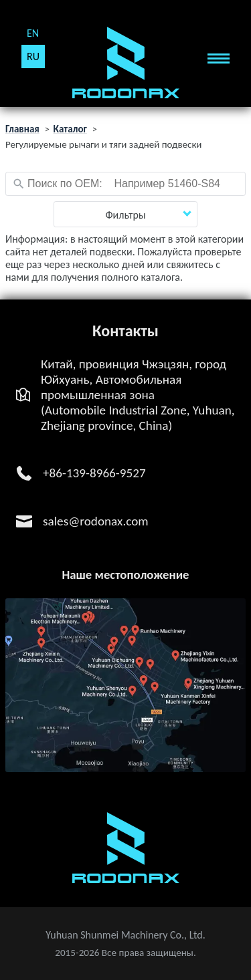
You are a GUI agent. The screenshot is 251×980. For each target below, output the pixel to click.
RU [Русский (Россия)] (33, 56)
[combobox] (125, 184)
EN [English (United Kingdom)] (33, 33)
